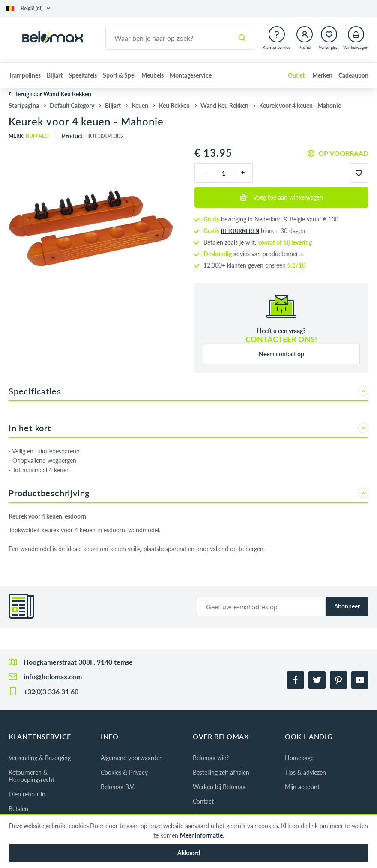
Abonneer (347, 606)
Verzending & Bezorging (40, 758)
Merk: (29, 136)
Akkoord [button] (189, 853)
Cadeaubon (353, 75)
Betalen (18, 809)
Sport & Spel (119, 75)
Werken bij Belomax (219, 787)
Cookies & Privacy (124, 772)
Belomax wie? (211, 758)
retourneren (240, 231)
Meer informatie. (202, 835)
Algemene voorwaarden (132, 758)
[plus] (243, 173)
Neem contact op (281, 354)
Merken (322, 75)
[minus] (204, 173)
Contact (203, 801)
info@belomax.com (53, 676)
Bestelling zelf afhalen (221, 772)
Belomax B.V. (118, 787)
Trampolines (25, 75)
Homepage (299, 758)
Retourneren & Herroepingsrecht (31, 776)
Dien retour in (27, 794)
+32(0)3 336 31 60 (51, 691)
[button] (28, 8)
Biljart (55, 75)
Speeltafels (83, 75)
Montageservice (191, 75)
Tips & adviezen (305, 772)
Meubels (153, 75)
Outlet (296, 75)
